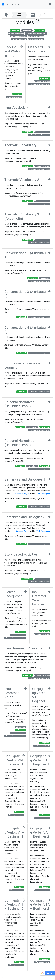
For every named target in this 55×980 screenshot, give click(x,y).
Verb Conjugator (43, 494)
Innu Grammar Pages (20, 494)
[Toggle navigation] (50, 4)
